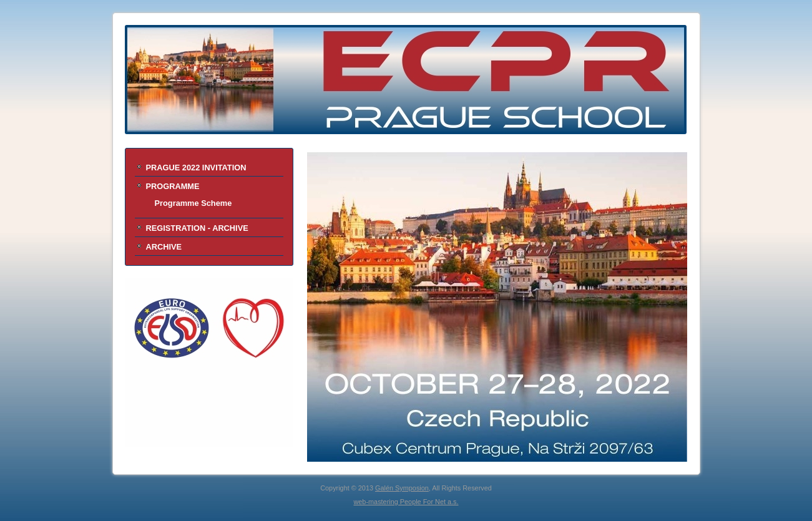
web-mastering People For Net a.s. (406, 502)
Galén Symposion (402, 488)
